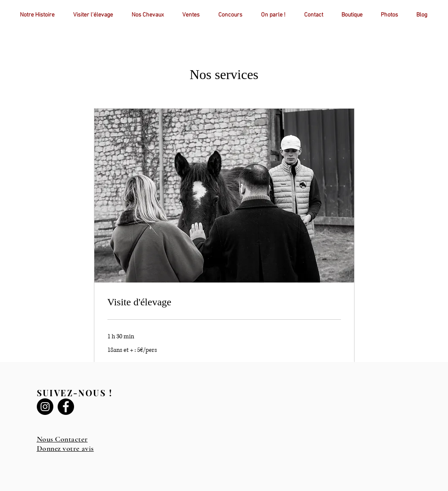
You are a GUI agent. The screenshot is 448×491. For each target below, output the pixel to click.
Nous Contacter (62, 439)
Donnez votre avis (65, 448)
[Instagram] (45, 407)
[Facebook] (66, 407)
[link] (224, 302)
